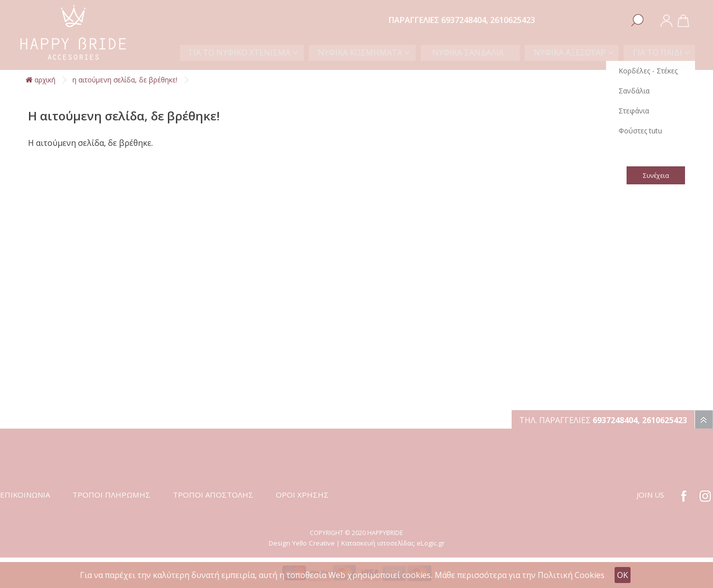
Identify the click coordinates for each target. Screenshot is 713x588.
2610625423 (513, 20)
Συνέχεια (656, 175)
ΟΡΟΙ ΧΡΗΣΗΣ (302, 495)
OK (623, 575)
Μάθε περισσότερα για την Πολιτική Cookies (520, 575)
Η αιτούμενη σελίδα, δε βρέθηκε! (125, 80)
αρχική (40, 80)
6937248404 (464, 20)
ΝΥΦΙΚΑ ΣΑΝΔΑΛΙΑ (476, 52)
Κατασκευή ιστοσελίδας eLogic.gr (393, 543)
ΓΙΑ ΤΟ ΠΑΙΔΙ (658, 52)
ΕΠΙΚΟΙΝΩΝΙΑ (25, 495)
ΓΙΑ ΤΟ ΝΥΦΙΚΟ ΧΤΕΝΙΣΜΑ (255, 52)
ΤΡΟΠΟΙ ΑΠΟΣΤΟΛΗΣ (213, 495)
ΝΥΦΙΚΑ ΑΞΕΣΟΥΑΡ (573, 52)
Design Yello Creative (302, 543)
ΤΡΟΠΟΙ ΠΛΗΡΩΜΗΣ (111, 495)
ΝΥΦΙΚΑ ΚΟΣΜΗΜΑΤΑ (373, 52)
